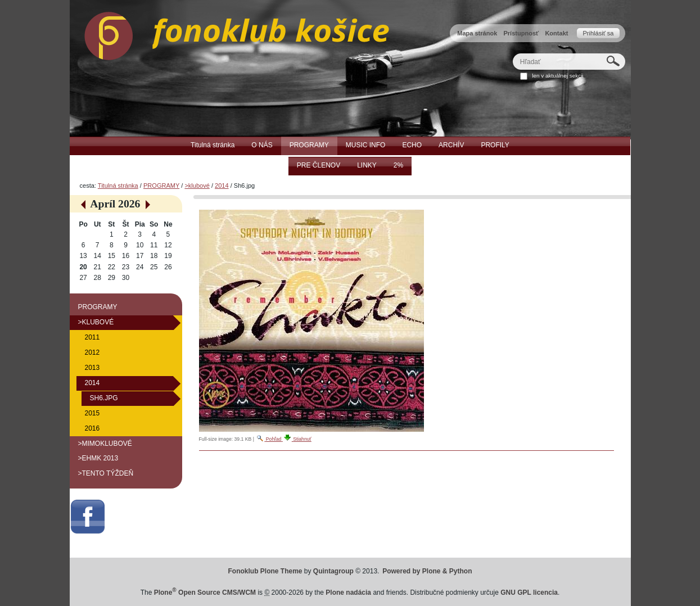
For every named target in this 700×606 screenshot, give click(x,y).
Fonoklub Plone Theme (265, 571)
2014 (222, 186)
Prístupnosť (521, 33)
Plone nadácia (348, 593)
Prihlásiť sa (598, 33)
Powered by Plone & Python (427, 571)
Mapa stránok (477, 33)
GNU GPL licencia (529, 593)
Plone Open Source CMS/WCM (205, 593)
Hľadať (512, 53)
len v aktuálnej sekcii (557, 76)
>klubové (197, 186)
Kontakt (556, 33)
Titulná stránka (118, 186)
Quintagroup (333, 571)
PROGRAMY (161, 186)
